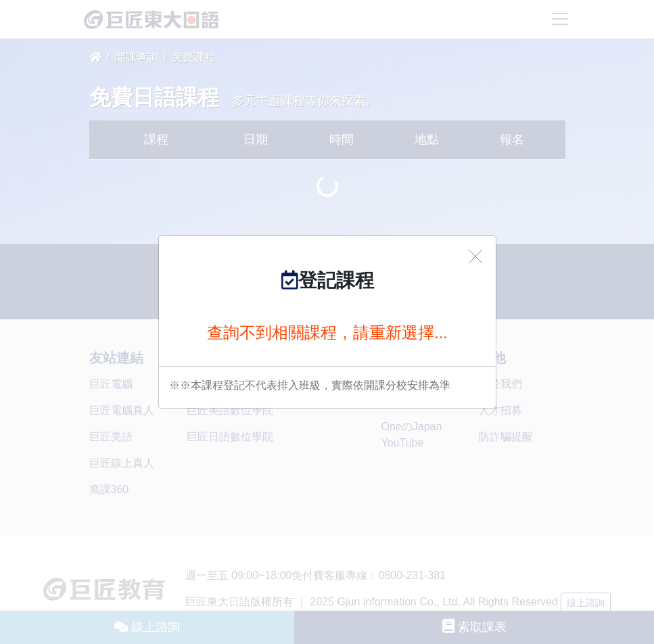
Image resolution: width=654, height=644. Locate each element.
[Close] (475, 256)
